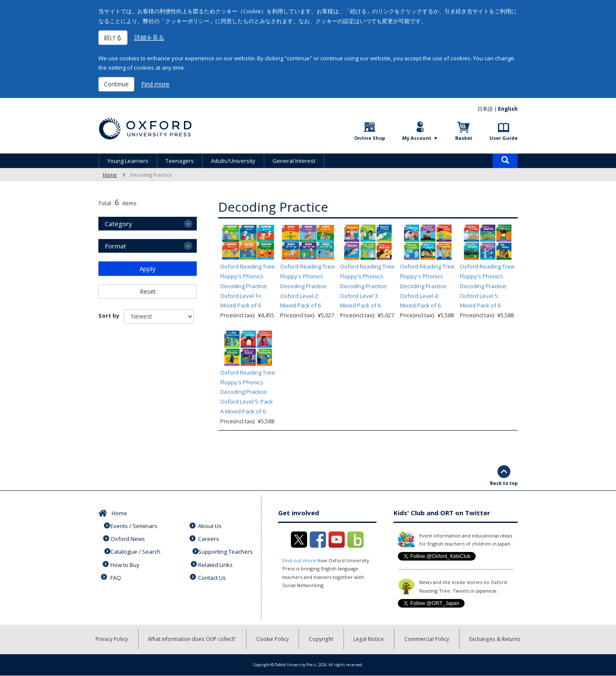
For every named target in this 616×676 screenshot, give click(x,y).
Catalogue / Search (136, 550)
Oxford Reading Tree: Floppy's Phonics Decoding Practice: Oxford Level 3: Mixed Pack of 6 (368, 286)
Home (110, 175)
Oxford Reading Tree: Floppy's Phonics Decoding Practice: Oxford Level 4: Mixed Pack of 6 (428, 286)
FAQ (116, 574)
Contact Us (213, 574)
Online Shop (370, 138)
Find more (155, 84)
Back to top (504, 483)
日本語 (486, 109)
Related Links (216, 562)
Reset (148, 291)
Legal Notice (370, 639)
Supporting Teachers (226, 550)
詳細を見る (149, 37)
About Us (211, 525)
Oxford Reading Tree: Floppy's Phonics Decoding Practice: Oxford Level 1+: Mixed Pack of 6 (248, 286)
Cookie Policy (273, 639)
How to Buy (126, 562)
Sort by (109, 316)
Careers (209, 537)
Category (118, 224)
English (508, 109)
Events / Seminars (135, 525)
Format (115, 246)
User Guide (503, 138)
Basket (464, 138)
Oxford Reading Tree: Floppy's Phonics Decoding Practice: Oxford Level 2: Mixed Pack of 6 (308, 286)
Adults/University (233, 161)
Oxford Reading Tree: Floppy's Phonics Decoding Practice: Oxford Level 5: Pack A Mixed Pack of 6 (248, 392)
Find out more (299, 560)
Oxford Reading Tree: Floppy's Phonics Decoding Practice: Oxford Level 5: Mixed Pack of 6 (488, 286)
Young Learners (128, 161)
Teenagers (180, 161)
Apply (148, 269)
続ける (113, 37)
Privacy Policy (112, 639)
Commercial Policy (428, 639)
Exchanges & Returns (496, 639)
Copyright (322, 639)
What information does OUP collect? (193, 639)
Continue (116, 84)
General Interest (294, 161)
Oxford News (128, 537)
